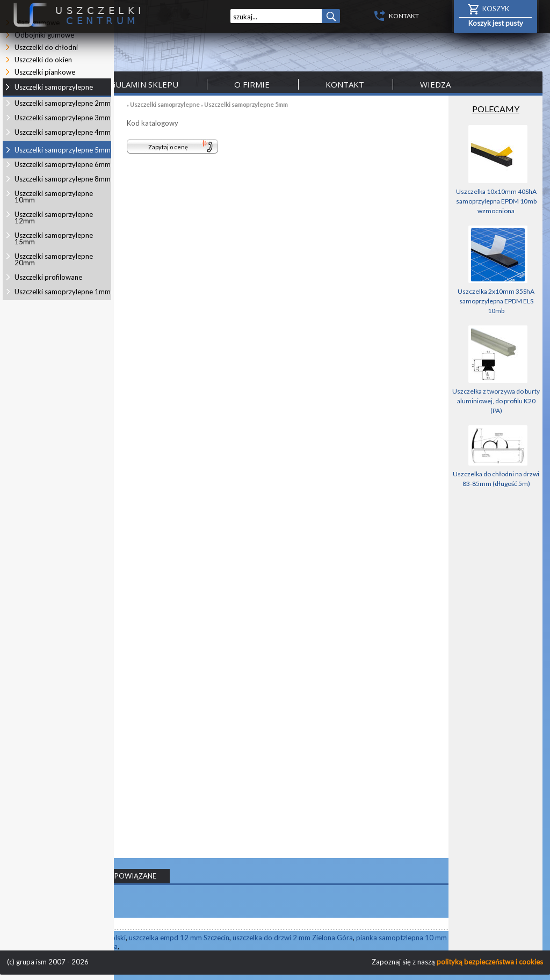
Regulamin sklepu (139, 84)
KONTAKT (404, 16)
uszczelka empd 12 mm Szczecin (179, 938)
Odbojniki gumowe (44, 35)
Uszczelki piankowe (45, 72)
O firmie (252, 84)
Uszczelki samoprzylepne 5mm (246, 104)
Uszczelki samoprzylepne (165, 104)
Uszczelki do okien (43, 60)
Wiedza (435, 84)
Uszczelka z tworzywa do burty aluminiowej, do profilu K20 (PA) (496, 401)
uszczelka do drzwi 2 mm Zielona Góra (293, 938)
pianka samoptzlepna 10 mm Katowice (417, 938)
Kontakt (345, 84)
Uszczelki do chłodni (46, 47)
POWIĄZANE (135, 876)
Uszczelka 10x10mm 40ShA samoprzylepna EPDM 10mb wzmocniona (496, 201)
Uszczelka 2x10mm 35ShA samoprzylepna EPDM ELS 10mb (496, 301)
